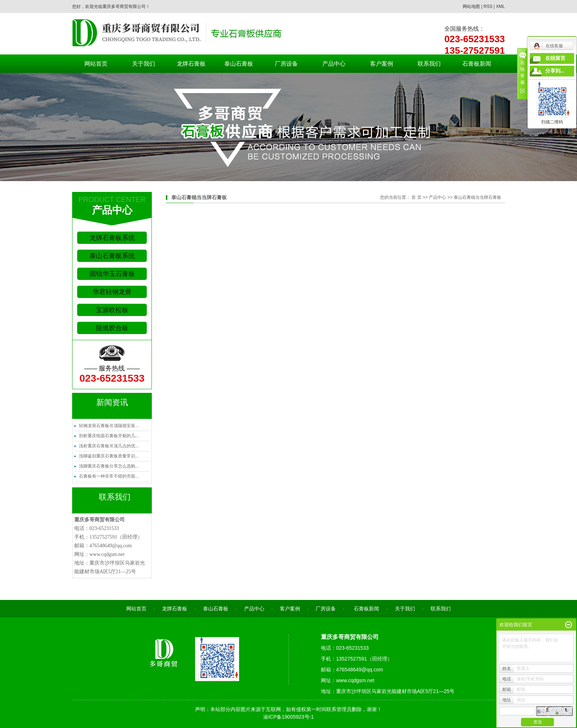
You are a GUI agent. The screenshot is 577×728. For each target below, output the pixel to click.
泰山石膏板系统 (112, 256)
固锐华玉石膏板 (112, 274)
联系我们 (429, 64)
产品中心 (334, 64)
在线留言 (555, 58)
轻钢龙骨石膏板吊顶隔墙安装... (109, 426)
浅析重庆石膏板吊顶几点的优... (109, 446)
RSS (488, 6)
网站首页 (96, 64)
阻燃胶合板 (112, 328)
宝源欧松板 (112, 310)
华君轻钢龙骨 (112, 292)
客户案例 (382, 64)
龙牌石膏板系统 (112, 238)
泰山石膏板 (239, 64)
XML (500, 6)
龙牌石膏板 (191, 64)
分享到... (555, 71)
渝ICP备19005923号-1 (288, 717)
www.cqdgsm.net (107, 554)
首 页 (416, 197)
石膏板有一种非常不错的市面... (109, 476)
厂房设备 (286, 64)
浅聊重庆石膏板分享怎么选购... (109, 466)
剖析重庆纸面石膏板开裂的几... (109, 436)
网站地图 (471, 6)
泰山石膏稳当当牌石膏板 (477, 197)
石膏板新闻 (477, 64)
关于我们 (144, 64)
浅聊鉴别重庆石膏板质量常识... (109, 456)
